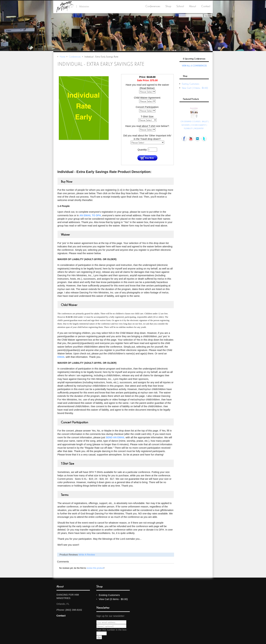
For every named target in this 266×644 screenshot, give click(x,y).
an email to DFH (90, 215)
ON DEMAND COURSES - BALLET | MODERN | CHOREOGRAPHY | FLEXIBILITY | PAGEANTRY (195, 125)
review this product (95, 568)
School (180, 6)
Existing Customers (191, 84)
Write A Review (87, 554)
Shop (168, 6)
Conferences (153, 6)
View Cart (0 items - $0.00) (195, 88)
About (193, 6)
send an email (115, 437)
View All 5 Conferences (194, 65)
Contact (206, 6)
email (61, 357)
